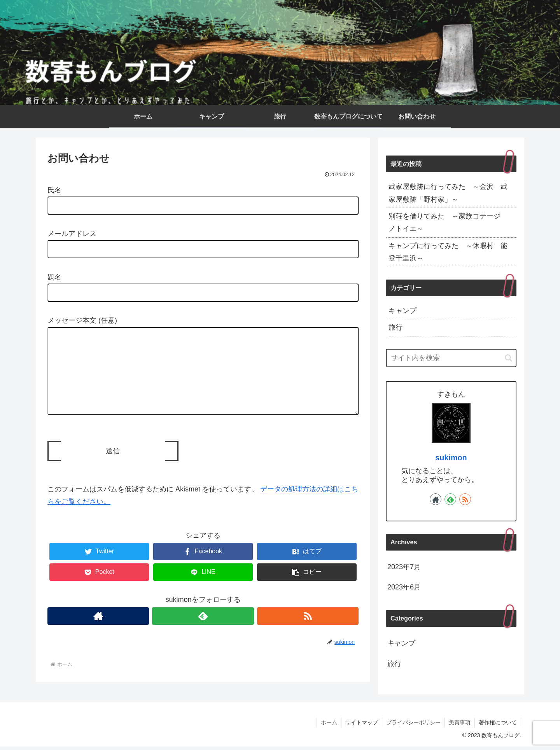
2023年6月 (404, 587)
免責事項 (460, 726)
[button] (307, 588)
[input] (451, 358)
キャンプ (402, 311)
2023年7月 (404, 567)
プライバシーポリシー (413, 726)
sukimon (451, 458)
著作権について (498, 726)
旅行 (395, 327)
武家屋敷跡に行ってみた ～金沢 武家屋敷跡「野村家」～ (448, 193)
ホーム (329, 726)
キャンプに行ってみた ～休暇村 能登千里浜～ (448, 252)
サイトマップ (362, 726)
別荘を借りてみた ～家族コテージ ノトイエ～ (448, 222)
